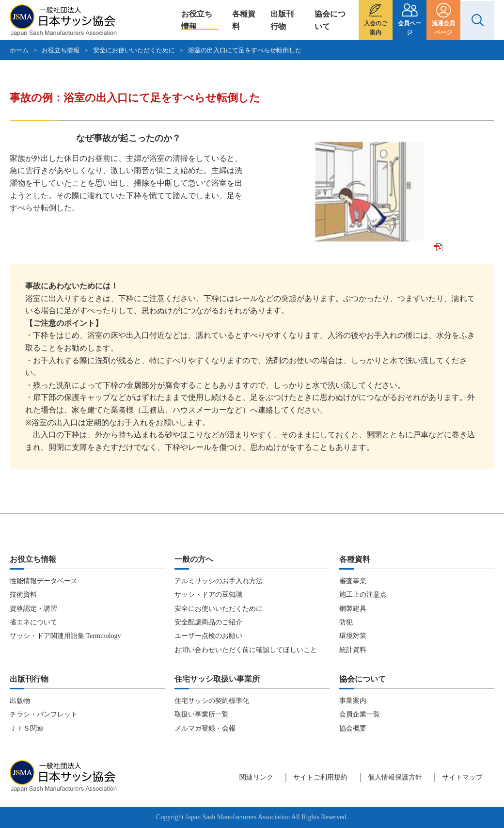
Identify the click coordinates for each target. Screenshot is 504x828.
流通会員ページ (443, 28)
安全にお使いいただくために (134, 50)
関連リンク (256, 777)
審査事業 (353, 581)
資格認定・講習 (33, 609)
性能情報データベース (44, 581)
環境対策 (353, 636)
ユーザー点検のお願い (208, 636)
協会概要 (353, 728)
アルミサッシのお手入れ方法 (219, 581)
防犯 (346, 622)
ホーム (19, 50)
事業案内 (353, 701)
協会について (330, 20)
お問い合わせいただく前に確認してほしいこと (246, 650)
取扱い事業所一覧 (202, 714)
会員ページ (409, 28)
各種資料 (244, 20)
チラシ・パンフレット (44, 714)
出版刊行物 (282, 20)
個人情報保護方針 (395, 777)
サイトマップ (462, 777)
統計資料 (353, 650)
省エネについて (33, 622)
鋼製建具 (353, 609)
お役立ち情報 (197, 20)
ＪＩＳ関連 (27, 728)
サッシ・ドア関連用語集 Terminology (65, 636)
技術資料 (23, 595)
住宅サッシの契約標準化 (212, 701)
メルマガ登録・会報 (205, 728)
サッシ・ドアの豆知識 (208, 595)
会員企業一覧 (360, 714)
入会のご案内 (376, 28)
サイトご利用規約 (320, 777)
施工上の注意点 (363, 595)
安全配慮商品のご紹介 (208, 622)
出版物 (20, 701)
